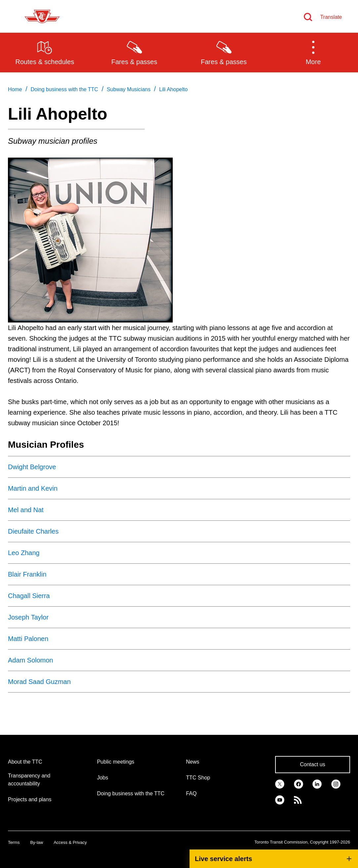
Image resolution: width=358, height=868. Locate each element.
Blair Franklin (27, 574)
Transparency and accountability (29, 780)
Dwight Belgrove (32, 467)
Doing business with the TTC (131, 793)
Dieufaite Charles (33, 531)
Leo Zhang (24, 553)
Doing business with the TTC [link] (64, 89)
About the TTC (25, 762)
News (193, 762)
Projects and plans (30, 799)
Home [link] (15, 89)
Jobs (103, 778)
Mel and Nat (26, 510)
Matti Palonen (28, 639)
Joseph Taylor (28, 617)
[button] (313, 52)
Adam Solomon (31, 660)
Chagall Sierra (29, 596)
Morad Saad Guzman (39, 682)
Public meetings (116, 762)
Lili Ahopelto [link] (173, 89)
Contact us (312, 764)
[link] (280, 784)
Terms (14, 842)
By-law (36, 842)
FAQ (191, 793)
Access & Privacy (70, 842)
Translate (331, 17)
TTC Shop (198, 778)
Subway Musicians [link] (129, 89)
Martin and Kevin (33, 488)
